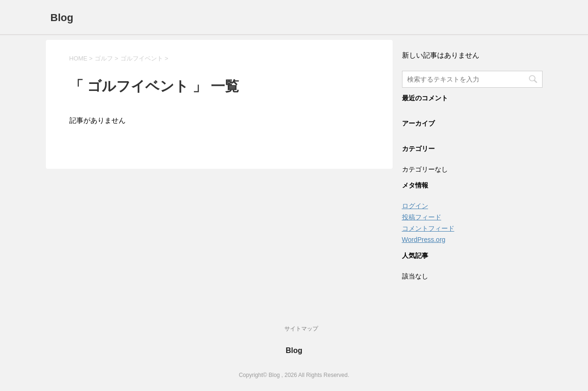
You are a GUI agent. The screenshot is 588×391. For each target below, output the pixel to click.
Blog (62, 18)
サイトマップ (301, 329)
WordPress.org (424, 240)
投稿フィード (422, 217)
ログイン (415, 206)
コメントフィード (428, 228)
